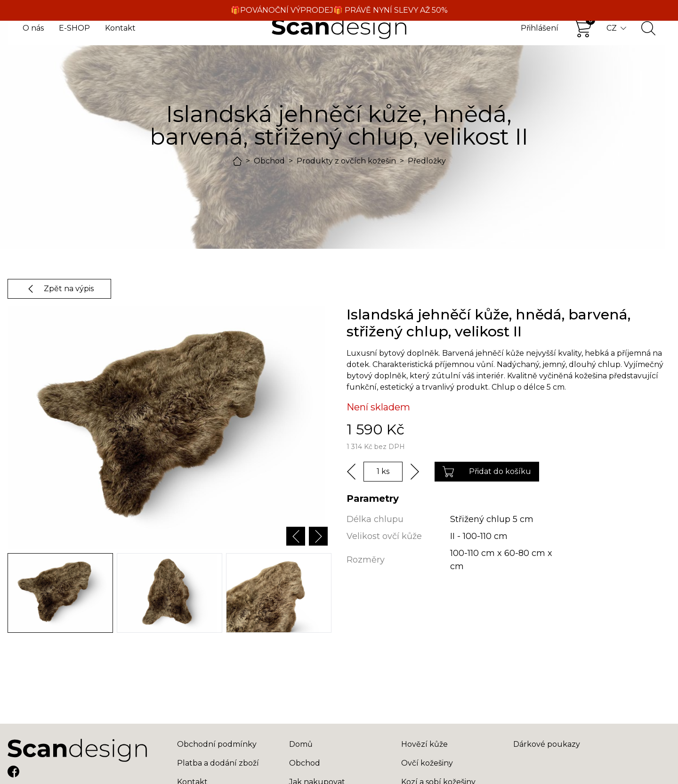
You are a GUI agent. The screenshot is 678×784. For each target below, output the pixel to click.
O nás (33, 28)
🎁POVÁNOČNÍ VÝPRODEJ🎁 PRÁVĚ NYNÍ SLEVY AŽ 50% (339, 10)
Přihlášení (540, 28)
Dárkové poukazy (547, 744)
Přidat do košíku (487, 472)
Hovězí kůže (424, 744)
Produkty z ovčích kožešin (346, 161)
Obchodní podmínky (217, 744)
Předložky (427, 161)
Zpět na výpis (59, 289)
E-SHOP (74, 28)
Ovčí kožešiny (427, 763)
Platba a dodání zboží (218, 763)
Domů (301, 744)
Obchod (269, 161)
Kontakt (120, 28)
